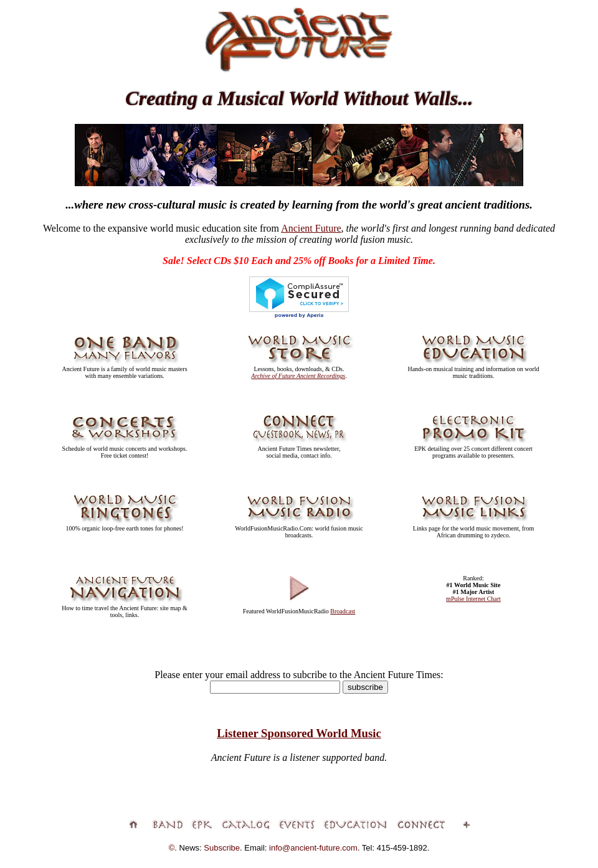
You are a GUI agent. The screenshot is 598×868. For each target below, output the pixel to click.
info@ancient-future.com (313, 848)
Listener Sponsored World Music (299, 733)
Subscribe (222, 848)
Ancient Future (311, 228)
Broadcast (343, 611)
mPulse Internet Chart (473, 599)
